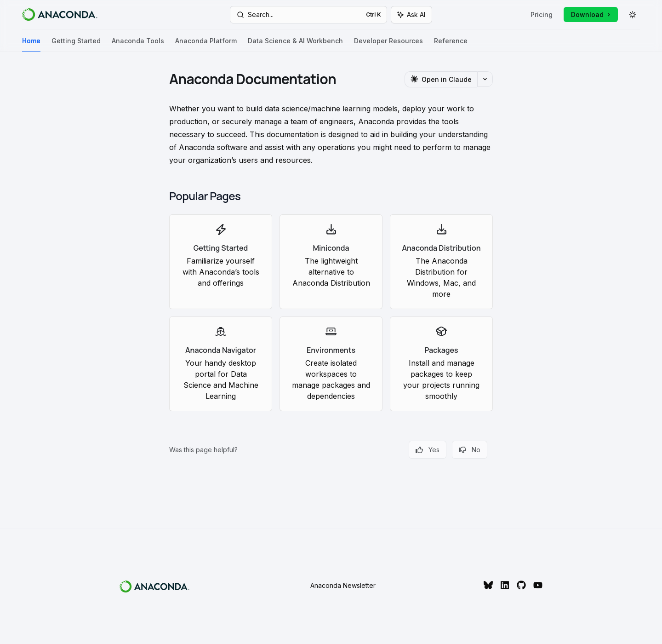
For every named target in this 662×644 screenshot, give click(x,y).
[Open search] (308, 15)
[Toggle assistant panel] (411, 15)
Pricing (542, 14)
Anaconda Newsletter (343, 585)
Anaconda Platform (206, 44)
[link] (221, 262)
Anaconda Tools (138, 44)
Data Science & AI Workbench (295, 44)
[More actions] (485, 79)
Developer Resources (388, 44)
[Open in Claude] (441, 79)
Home (31, 44)
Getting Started (76, 44)
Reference (451, 44)
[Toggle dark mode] (633, 15)
